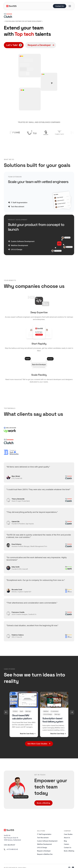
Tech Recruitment (43, 838)
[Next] (72, 712)
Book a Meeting (43, 803)
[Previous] (6, 712)
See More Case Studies (39, 744)
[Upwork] (10, 430)
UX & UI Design (42, 848)
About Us (67, 838)
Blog (65, 841)
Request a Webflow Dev (45, 854)
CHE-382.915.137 (9, 845)
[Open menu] (70, 6)
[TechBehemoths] (11, 452)
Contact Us (60, 6)
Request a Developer (44, 851)
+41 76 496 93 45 (12, 849)
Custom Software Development (47, 841)
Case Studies (68, 834)
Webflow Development (44, 844)
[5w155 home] (29, 6)
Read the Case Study (28, 734)
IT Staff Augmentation (44, 834)
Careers (66, 844)
